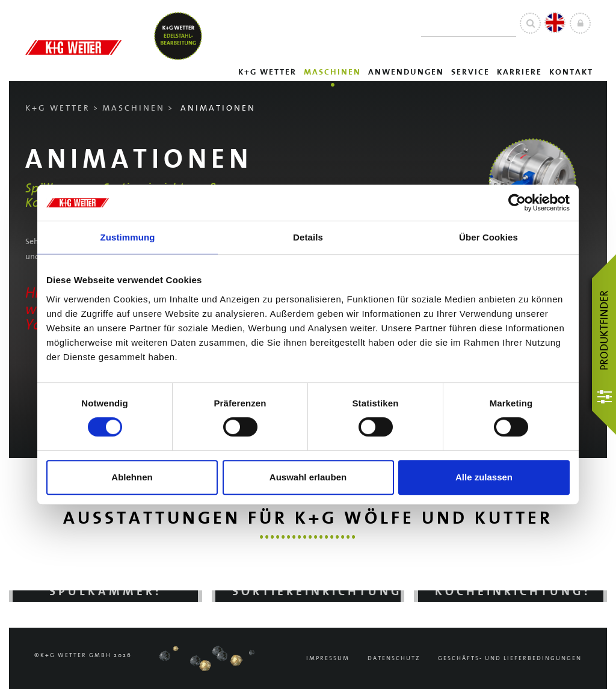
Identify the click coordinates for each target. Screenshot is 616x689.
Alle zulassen (484, 477)
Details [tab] (308, 237)
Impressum (328, 659)
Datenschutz (394, 659)
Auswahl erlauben (308, 477)
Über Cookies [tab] (488, 237)
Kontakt (571, 72)
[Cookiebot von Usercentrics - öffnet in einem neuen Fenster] (517, 203)
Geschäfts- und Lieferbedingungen (510, 659)
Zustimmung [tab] (128, 237)
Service (470, 72)
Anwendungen (406, 72)
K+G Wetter (267, 72)
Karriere (519, 72)
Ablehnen (132, 477)
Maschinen (332, 72)
